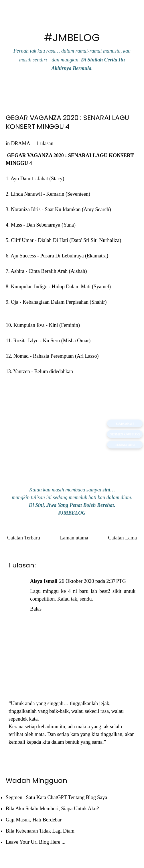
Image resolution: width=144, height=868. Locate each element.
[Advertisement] (72, 438)
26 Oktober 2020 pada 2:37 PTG (93, 581)
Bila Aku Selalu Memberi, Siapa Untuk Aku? (52, 809)
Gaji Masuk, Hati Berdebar (34, 820)
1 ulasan (45, 143)
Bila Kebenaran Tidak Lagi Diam (40, 831)
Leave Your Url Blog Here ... (35, 842)
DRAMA (21, 143)
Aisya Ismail (44, 581)
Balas (36, 609)
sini (106, 490)
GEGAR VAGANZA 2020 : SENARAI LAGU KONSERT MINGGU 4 (67, 122)
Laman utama (74, 538)
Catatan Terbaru (24, 538)
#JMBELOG (72, 38)
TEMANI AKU (125, 445)
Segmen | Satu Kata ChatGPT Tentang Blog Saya (56, 797)
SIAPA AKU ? (125, 423)
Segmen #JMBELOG (125, 434)
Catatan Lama (123, 538)
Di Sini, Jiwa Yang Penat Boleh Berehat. (72, 505)
